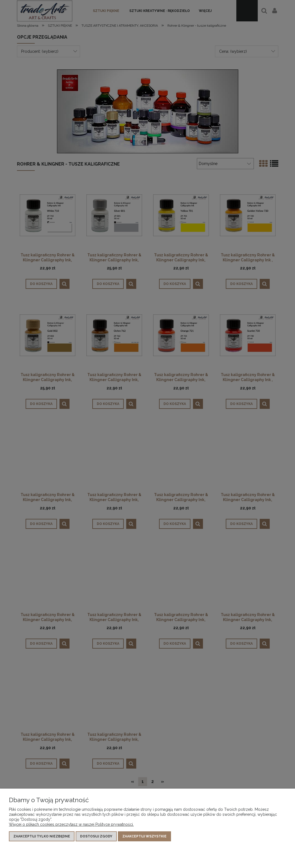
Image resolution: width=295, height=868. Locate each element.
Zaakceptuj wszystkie (144, 836)
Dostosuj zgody (96, 836)
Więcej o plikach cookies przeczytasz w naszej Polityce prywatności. (71, 824)
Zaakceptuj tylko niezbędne (42, 836)
